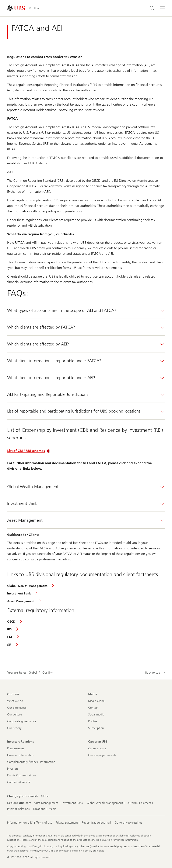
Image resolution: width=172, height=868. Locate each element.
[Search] (152, 8)
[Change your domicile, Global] (45, 796)
